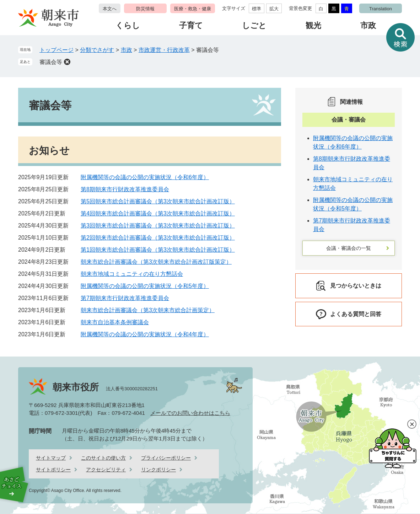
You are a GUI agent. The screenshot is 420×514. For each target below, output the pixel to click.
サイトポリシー (53, 470)
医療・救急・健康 (193, 9)
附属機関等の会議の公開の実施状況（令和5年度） (145, 286)
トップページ (56, 50)
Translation (381, 9)
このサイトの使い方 (103, 458)
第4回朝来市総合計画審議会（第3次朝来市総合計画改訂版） (158, 213)
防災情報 (145, 9)
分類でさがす (97, 50)
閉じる (412, 424)
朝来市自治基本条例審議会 (115, 322)
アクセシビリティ (106, 470)
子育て (191, 25)
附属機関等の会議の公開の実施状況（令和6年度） (145, 177)
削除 (67, 62)
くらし (128, 25)
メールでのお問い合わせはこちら (190, 413)
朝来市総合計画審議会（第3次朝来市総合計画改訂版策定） (156, 262)
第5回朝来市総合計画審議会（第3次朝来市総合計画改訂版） (158, 201)
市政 (368, 25)
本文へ (110, 9)
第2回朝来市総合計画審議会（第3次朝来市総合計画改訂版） (158, 238)
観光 (313, 25)
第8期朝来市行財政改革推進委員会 (125, 189)
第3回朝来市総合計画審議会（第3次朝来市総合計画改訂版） (158, 226)
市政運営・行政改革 (164, 50)
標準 (257, 9)
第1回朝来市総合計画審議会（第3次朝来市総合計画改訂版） (158, 250)
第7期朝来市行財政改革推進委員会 (125, 298)
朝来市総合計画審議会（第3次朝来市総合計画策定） (148, 310)
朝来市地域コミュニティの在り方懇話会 (132, 274)
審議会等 (51, 62)
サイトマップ (51, 458)
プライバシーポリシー (166, 458)
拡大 (274, 9)
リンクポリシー (158, 470)
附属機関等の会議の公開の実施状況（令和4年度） (145, 334)
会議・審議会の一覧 (349, 248)
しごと (254, 25)
